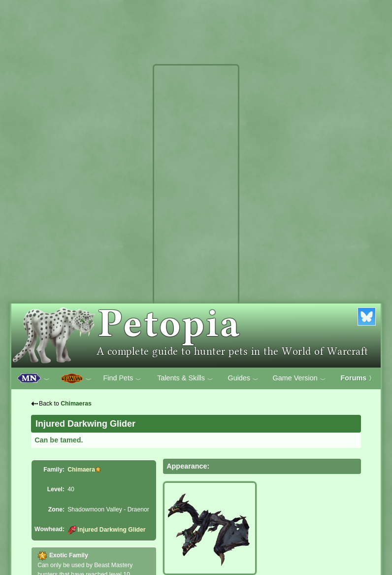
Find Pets (122, 378)
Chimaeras (76, 404)
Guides (243, 378)
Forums (358, 378)
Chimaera (81, 470)
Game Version (299, 378)
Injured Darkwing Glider (106, 530)
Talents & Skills (185, 378)
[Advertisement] (196, 216)
